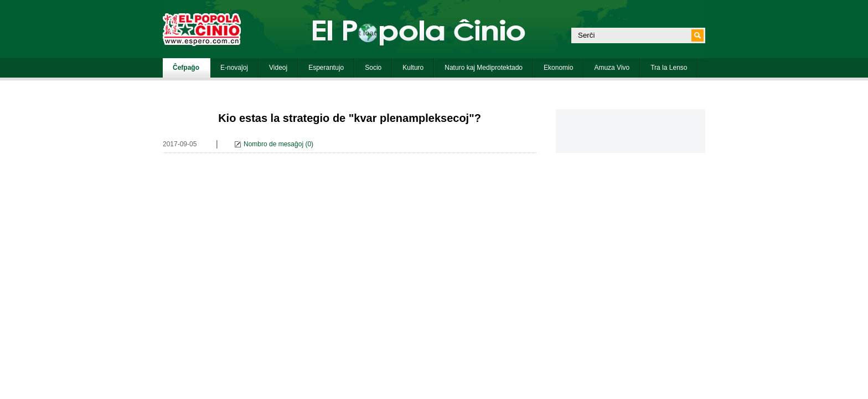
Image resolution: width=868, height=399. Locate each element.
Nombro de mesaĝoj (273, 144)
